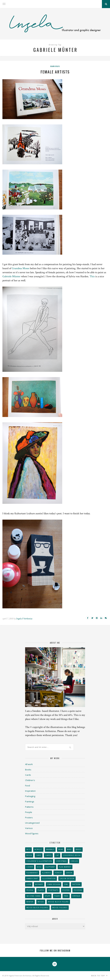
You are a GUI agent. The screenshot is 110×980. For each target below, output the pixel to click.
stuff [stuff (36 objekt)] (47, 896)
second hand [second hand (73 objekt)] (34, 896)
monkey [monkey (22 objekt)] (39, 884)
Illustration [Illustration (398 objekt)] (49, 878)
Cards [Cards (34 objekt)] (48, 855)
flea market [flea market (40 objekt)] (65, 867)
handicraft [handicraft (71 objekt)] (32, 878)
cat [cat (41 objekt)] (57, 855)
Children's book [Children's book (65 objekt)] (72, 855)
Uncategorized (32, 823)
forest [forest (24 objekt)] (58, 873)
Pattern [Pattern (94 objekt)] (76, 884)
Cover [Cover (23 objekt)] (30, 867)
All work (29, 764)
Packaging (30, 796)
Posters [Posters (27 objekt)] (78, 890)
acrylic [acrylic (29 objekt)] (38, 849)
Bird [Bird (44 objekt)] (69, 849)
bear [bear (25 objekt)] (61, 849)
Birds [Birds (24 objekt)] (78, 849)
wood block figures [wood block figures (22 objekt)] (37, 908)
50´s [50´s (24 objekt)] (28, 849)
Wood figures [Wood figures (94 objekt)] (60, 908)
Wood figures (32, 833)
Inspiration (30, 791)
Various (55, 66)
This (92, 276)
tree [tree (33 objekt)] (66, 896)
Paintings (30, 802)
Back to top (99, 976)
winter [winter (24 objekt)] (30, 902)
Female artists (55, 72)
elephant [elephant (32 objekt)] (50, 867)
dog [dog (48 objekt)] (39, 867)
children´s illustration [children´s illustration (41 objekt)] (39, 861)
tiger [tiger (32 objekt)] (57, 896)
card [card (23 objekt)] (39, 855)
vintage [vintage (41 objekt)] (76, 896)
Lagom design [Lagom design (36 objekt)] (67, 878)
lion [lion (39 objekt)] (29, 884)
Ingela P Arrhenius (24, 619)
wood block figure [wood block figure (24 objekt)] (58, 902)
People (29, 812)
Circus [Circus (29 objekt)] (74, 861)
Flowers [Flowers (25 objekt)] (46, 873)
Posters (29, 818)
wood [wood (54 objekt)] (41, 902)
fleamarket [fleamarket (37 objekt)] (32, 873)
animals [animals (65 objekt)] (50, 849)
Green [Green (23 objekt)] (69, 873)
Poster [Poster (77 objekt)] (66, 890)
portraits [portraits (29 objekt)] (53, 890)
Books (28, 770)
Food (28, 786)
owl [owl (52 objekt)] (66, 884)
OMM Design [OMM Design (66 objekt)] (54, 884)
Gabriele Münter (11, 276)
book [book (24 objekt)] (29, 855)
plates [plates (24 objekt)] (41, 890)
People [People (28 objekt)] (30, 890)
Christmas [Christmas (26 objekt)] (61, 861)
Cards (28, 775)
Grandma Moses (21, 268)
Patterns (29, 807)
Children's (30, 780)
